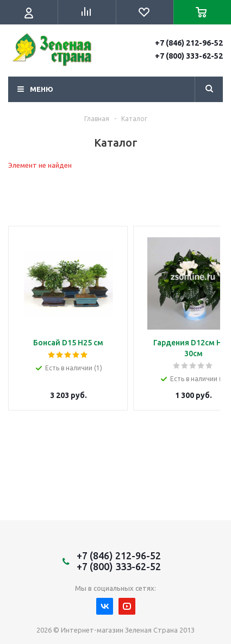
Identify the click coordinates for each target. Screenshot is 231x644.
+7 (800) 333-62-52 (189, 56)
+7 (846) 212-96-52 (189, 43)
